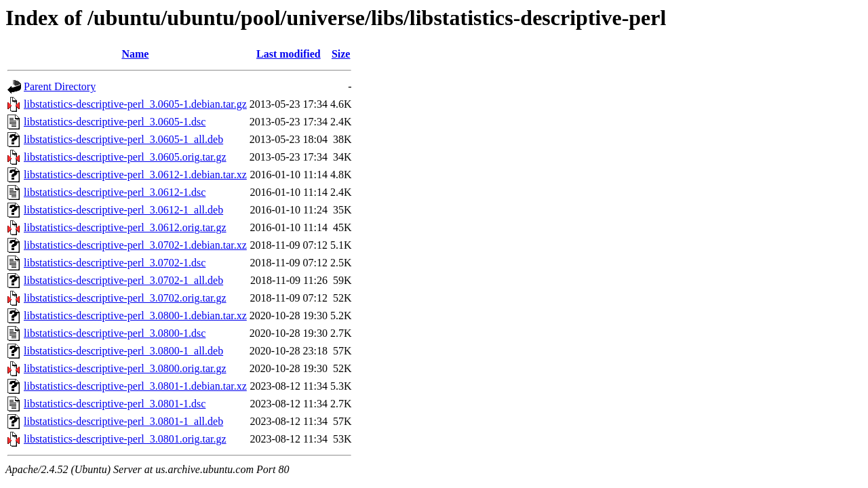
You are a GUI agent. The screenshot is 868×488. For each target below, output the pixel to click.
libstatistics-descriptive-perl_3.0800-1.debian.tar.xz (135, 316)
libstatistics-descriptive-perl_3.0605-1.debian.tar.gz (135, 104)
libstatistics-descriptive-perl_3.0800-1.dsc (115, 333)
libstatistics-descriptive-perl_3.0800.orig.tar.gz (125, 368)
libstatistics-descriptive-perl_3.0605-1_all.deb (123, 139)
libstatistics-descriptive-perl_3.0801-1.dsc (115, 404)
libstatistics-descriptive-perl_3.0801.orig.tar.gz (125, 439)
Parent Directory (60, 86)
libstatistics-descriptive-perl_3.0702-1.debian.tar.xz (135, 245)
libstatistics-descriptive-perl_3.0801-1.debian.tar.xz (135, 386)
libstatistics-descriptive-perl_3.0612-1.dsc (115, 192)
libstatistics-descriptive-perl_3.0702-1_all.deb (123, 280)
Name (135, 54)
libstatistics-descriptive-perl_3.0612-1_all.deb (123, 210)
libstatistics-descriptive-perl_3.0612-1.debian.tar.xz (135, 175)
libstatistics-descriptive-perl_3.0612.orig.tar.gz (125, 227)
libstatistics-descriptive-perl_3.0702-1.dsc (115, 263)
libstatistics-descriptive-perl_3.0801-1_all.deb (123, 421)
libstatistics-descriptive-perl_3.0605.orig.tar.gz (125, 157)
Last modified (289, 54)
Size (341, 54)
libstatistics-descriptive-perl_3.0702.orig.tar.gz (125, 298)
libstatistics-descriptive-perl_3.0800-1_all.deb (123, 351)
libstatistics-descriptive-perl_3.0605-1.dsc (115, 122)
